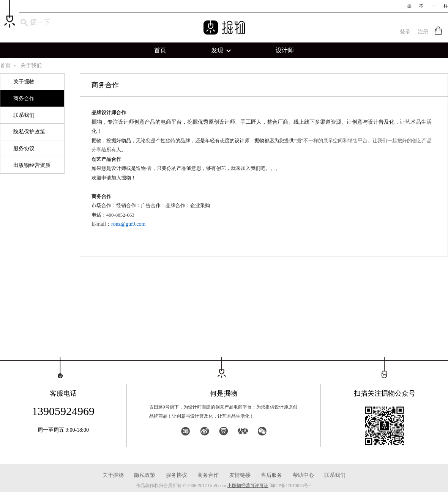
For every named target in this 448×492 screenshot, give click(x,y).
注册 (423, 32)
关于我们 (31, 65)
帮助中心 (303, 475)
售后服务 (271, 475)
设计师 (285, 50)
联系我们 (24, 115)
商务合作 (24, 98)
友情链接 (240, 475)
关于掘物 (24, 82)
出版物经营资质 (32, 165)
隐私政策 (145, 475)
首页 (160, 50)
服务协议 (24, 149)
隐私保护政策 (29, 132)
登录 (405, 32)
